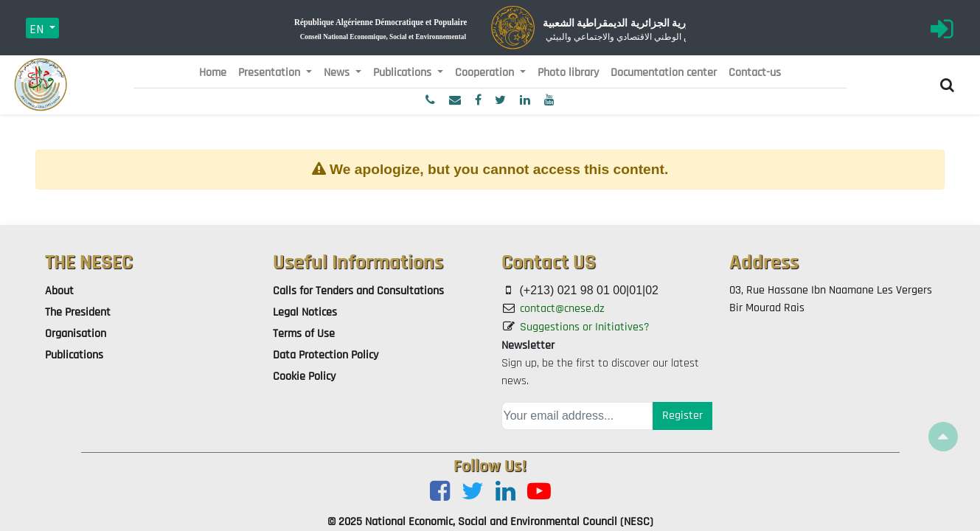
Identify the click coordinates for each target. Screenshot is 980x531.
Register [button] (682, 416)
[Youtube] (539, 492)
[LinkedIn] (505, 492)
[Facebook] (440, 492)
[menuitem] (213, 73)
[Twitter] (473, 492)
